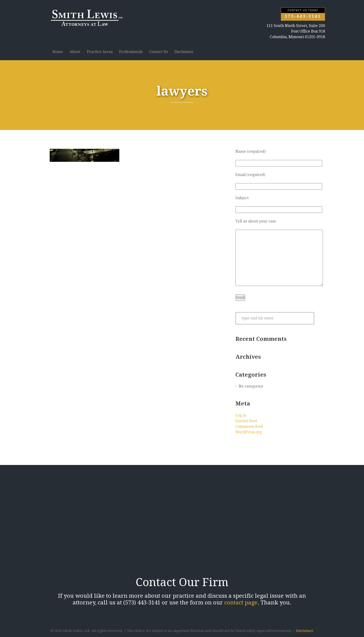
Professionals (131, 52)
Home (58, 52)
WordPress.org (249, 432)
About (75, 52)
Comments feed (249, 426)
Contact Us (158, 52)
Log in (241, 415)
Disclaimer (184, 52)
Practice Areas (100, 52)
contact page (241, 603)
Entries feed (246, 421)
